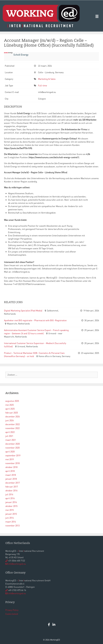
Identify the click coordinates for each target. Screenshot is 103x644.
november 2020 (12, 448)
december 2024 (13, 416)
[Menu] (97, 16)
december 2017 (13, 483)
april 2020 (10, 452)
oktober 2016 (11, 490)
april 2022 (10, 432)
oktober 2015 (11, 506)
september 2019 (13, 455)
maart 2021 (11, 440)
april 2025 (10, 409)
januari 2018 (11, 479)
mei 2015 (10, 510)
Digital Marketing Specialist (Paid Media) (23, 311)
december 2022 (13, 424)
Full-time (43, 85)
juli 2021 (9, 436)
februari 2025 (12, 413)
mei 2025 (10, 405)
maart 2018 (11, 475)
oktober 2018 (11, 467)
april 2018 (10, 471)
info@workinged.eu (17, 564)
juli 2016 (9, 494)
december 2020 (13, 444)
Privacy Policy (12, 610)
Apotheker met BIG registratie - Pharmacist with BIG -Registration (35, 320)
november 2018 (12, 463)
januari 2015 (11, 514)
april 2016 (10, 498)
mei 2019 (10, 459)
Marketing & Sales (47, 79)
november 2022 (12, 428)
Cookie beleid (12, 614)
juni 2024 (10, 420)
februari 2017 (12, 487)
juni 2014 (10, 518)
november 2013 (12, 525)
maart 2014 (11, 522)
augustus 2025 (12, 401)
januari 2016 (11, 502)
